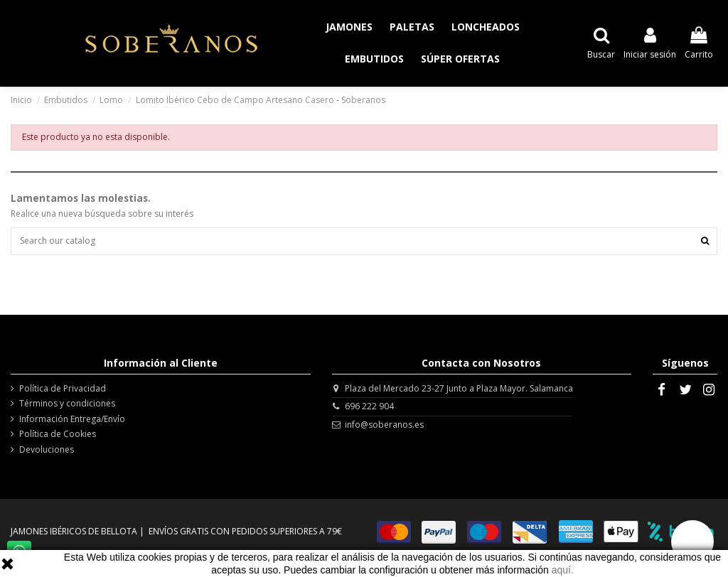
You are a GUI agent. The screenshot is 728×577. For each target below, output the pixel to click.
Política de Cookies (58, 434)
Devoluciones (47, 450)
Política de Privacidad (63, 389)
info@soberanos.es (384, 425)
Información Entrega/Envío (72, 419)
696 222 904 (369, 406)
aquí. (563, 570)
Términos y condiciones (67, 404)
